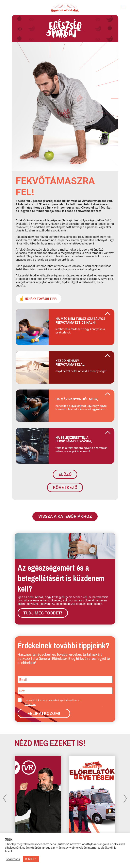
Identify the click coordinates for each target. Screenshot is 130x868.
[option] (92, 796)
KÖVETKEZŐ (65, 488)
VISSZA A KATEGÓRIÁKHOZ (65, 516)
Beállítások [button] (13, 859)
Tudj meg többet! (43, 613)
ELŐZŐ (65, 474)
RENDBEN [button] (31, 859)
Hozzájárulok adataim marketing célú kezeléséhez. (64, 702)
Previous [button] (5, 798)
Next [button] (125, 798)
